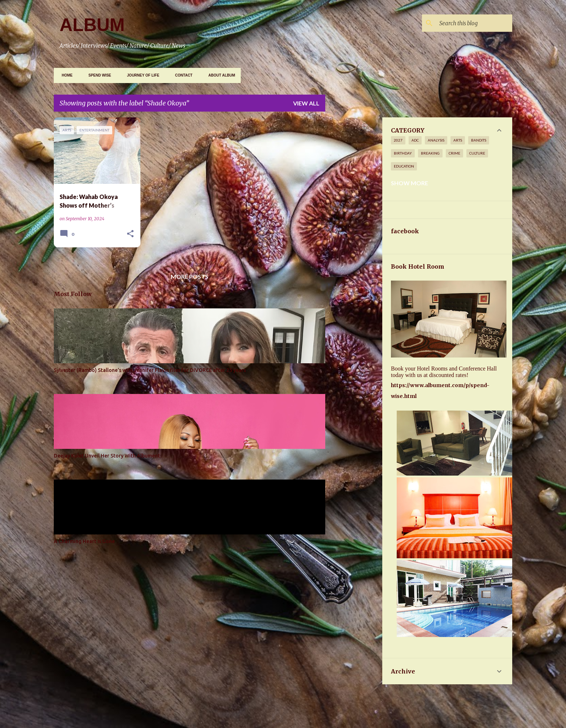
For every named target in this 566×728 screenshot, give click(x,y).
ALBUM (92, 25)
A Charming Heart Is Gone (84, 541)
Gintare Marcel (308, 715)
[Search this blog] (474, 23)
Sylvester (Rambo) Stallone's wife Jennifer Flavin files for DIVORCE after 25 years (150, 370)
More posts (190, 276)
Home (65, 75)
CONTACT (182, 75)
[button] (130, 234)
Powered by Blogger (283, 697)
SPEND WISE (98, 75)
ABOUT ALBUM (219, 75)
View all (306, 103)
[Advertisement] (448, 168)
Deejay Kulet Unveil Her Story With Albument (107, 456)
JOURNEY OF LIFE (141, 75)
